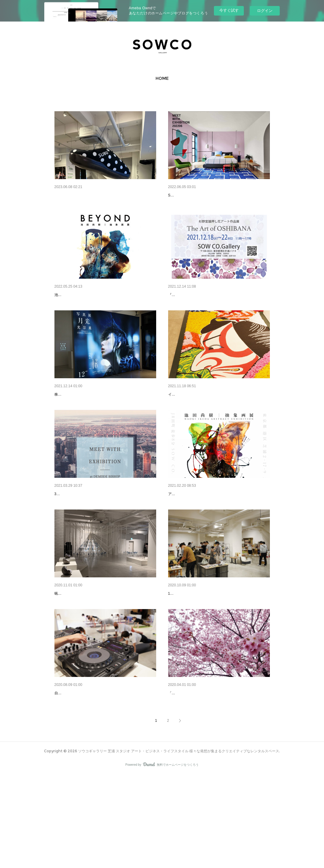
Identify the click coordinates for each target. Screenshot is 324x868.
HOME (162, 78)
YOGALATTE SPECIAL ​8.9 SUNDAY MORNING (99, 771)
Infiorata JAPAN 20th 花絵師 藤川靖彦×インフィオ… (217, 425)
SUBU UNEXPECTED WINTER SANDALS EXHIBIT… (105, 195)
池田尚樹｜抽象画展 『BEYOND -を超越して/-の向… (104, 310)
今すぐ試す (229, 10)
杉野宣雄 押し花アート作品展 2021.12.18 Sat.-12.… (219, 310)
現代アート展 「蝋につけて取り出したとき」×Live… (104, 655)
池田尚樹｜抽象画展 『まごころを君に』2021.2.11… (218, 541)
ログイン (265, 11)
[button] (162, 78)
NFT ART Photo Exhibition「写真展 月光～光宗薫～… (105, 425)
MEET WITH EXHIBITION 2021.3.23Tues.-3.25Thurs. (104, 541)
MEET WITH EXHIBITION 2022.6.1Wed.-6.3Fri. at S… (219, 195)
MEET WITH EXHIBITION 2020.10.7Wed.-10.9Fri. (215, 655)
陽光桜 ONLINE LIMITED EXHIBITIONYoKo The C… (219, 771)
